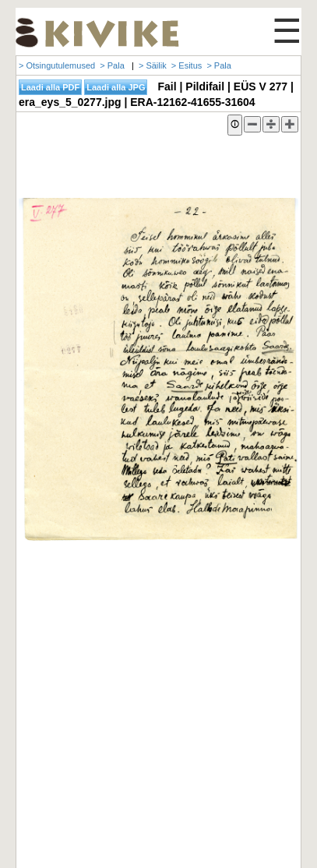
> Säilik (153, 65)
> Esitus (187, 65)
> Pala (112, 65)
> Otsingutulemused (57, 65)
